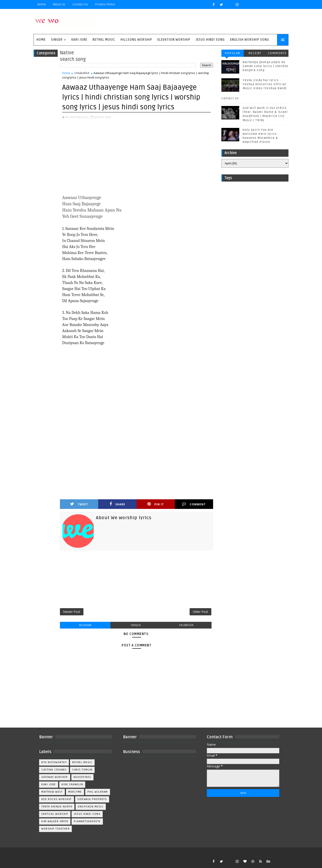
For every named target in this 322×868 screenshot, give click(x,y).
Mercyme (75, 792)
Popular (233, 53)
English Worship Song (250, 40)
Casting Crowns (54, 770)
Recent (255, 53)
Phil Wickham (98, 792)
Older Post (200, 612)
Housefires (82, 777)
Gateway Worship (55, 777)
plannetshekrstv (87, 821)
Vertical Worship (55, 814)
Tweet (79, 504)
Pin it (156, 504)
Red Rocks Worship (57, 799)
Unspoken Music (91, 807)
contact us (230, 98)
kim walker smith (55, 821)
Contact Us (80, 4)
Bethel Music (104, 40)
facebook (186, 625)
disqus (136, 625)
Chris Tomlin (82, 770)
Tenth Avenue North (57, 807)
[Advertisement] (137, 157)
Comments (277, 53)
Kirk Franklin (72, 784)
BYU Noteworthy (54, 762)
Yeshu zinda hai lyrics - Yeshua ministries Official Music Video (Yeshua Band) (265, 84)
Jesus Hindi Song (210, 40)
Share (117, 504)
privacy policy (105, 4)
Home (41, 4)
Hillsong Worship (136, 40)
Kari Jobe (79, 40)
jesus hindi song (87, 814)
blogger (85, 625)
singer (57, 40)
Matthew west (52, 792)
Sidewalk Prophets (92, 799)
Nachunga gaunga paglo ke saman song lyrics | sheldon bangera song (266, 66)
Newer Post (72, 612)
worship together (55, 829)
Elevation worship (174, 40)
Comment (194, 504)
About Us (59, 4)
